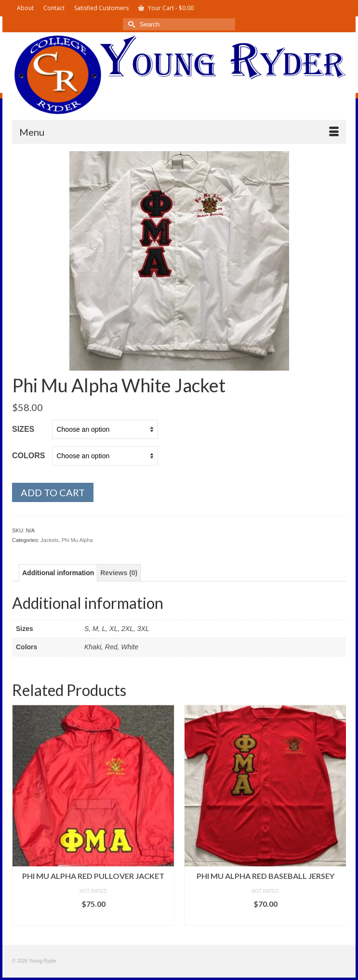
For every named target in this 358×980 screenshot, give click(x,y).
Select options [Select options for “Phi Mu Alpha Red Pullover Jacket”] (93, 918)
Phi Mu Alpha (77, 540)
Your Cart (166, 8)
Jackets (49, 540)
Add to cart (53, 492)
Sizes (23, 429)
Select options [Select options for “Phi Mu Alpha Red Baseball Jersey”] (265, 918)
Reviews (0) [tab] (119, 573)
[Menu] (179, 132)
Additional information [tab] (58, 573)
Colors (28, 456)
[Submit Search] (130, 24)
